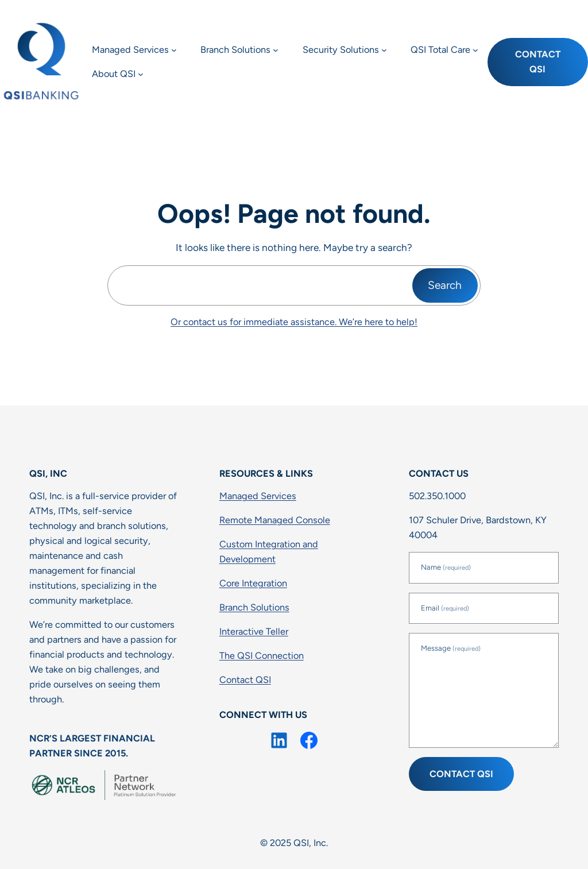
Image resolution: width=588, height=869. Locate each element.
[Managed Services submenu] (174, 50)
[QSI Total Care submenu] (475, 50)
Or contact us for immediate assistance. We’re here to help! (294, 322)
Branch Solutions (254, 607)
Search (445, 285)
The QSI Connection (262, 656)
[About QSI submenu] (141, 74)
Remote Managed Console (275, 520)
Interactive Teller (254, 632)
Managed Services (258, 496)
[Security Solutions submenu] (384, 50)
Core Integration (253, 583)
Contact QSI (538, 62)
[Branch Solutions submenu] (276, 50)
